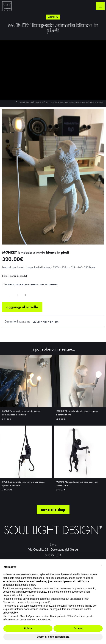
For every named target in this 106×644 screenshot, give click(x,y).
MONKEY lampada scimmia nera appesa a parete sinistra (77, 484)
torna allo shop (53, 510)
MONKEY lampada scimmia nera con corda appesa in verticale (23, 484)
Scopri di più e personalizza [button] (53, 637)
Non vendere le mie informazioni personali (26, 602)
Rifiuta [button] (28, 628)
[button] (101, 565)
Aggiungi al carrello (22, 307)
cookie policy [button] (28, 585)
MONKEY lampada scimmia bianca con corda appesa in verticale (21, 413)
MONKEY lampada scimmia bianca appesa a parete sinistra (77, 413)
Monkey (53, 17)
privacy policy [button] (10, 613)
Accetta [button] (78, 628)
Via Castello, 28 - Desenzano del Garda (53, 549)
